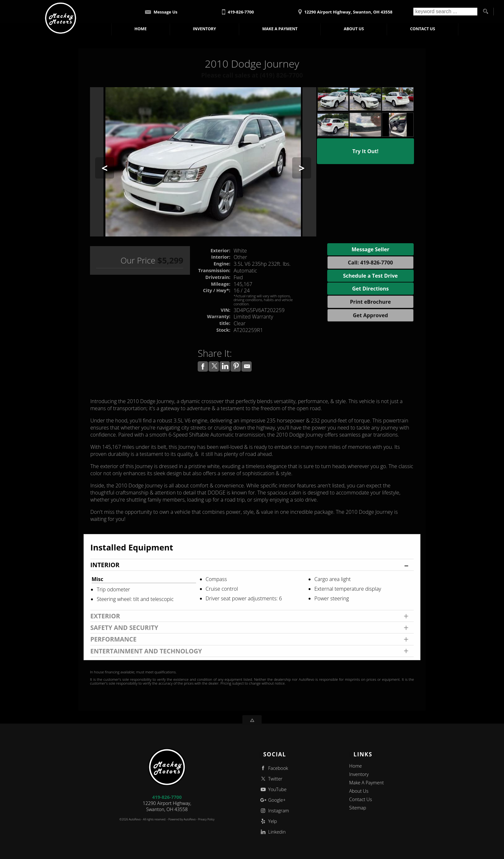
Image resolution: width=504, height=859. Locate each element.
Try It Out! (365, 151)
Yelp (268, 821)
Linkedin (272, 832)
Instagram (274, 811)
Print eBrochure (370, 302)
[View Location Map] (344, 10)
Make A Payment (280, 29)
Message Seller (371, 249)
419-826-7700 (167, 797)
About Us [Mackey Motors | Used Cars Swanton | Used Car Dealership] (354, 29)
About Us (359, 791)
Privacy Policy (206, 819)
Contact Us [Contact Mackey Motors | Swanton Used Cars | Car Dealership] (423, 29)
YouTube (273, 789)
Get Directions (370, 289)
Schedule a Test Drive (370, 276)
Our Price (138, 260)
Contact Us (360, 799)
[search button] (485, 12)
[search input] (445, 12)
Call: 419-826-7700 (370, 263)
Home (355, 766)
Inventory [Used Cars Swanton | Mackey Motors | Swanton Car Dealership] (205, 29)
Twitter (271, 779)
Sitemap (358, 808)
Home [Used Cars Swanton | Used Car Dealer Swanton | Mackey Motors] (141, 29)
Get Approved (370, 315)
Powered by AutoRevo (182, 819)
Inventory (359, 774)
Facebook (274, 768)
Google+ (272, 800)
